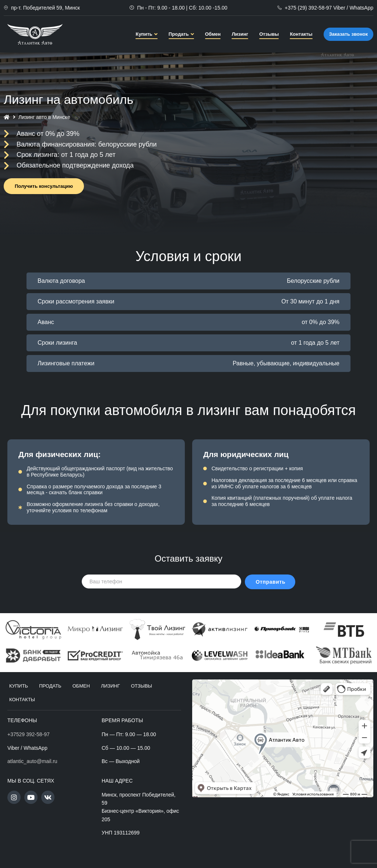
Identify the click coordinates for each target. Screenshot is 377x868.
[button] (44, 186)
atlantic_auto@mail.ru (32, 761)
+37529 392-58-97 (29, 734)
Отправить (271, 582)
